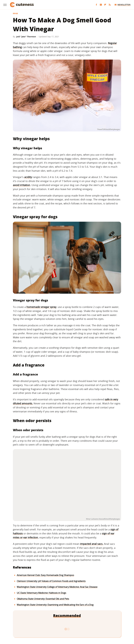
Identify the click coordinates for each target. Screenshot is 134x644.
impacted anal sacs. (92, 544)
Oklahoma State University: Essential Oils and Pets (43, 599)
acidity (28, 177)
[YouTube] (101, 5)
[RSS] (110, 5)
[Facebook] (96, 5)
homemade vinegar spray (41, 307)
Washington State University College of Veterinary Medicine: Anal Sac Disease (57, 587)
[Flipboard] (105, 5)
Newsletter (123, 5)
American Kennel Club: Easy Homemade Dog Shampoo (45, 575)
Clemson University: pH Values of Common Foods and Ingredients (51, 581)
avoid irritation (22, 185)
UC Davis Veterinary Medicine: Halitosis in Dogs (41, 593)
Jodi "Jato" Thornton (26, 37)
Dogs (15, 14)
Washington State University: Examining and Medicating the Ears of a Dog (55, 605)
